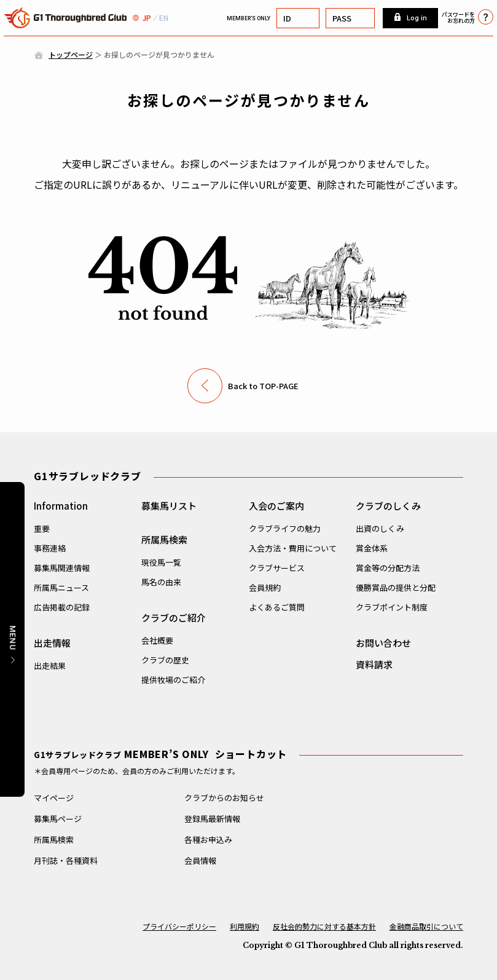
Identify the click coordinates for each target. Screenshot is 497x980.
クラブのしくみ (388, 506)
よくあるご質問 (277, 607)
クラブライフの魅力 (285, 528)
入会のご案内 (276, 506)
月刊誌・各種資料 (66, 860)
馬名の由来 (161, 582)
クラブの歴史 (165, 660)
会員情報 (200, 860)
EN (164, 18)
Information (61, 506)
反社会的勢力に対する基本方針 (324, 926)
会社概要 (157, 640)
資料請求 (374, 664)
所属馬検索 (164, 539)
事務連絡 (50, 548)
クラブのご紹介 (174, 618)
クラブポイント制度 (392, 607)
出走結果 (50, 666)
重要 (42, 528)
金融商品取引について (426, 926)
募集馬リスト (169, 506)
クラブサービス (277, 568)
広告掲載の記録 (62, 607)
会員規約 (265, 587)
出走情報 (52, 643)
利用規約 (245, 926)
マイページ (54, 798)
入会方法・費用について (293, 548)
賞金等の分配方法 (388, 568)
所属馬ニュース (61, 587)
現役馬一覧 (161, 562)
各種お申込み (208, 840)
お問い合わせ (383, 643)
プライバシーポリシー (179, 926)
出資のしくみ (380, 528)
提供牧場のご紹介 (173, 680)
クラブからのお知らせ (224, 798)
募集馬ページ (58, 819)
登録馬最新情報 (212, 819)
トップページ (71, 54)
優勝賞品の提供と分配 (396, 587)
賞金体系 (372, 548)
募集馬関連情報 (62, 568)
